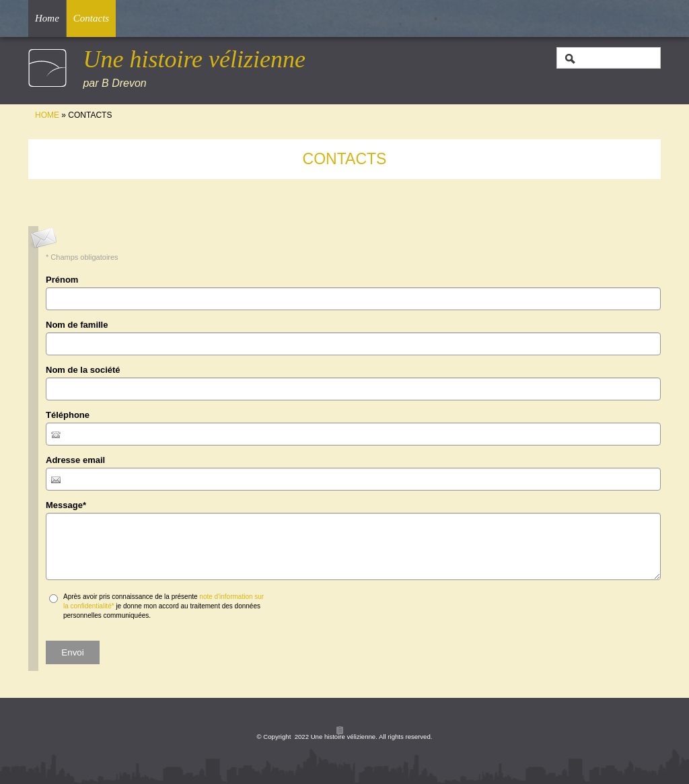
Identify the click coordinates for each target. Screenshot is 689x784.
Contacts (91, 18)
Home (47, 18)
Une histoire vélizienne (194, 59)
